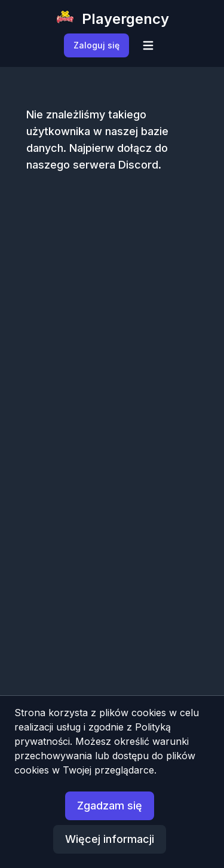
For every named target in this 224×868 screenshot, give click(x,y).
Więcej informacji (110, 839)
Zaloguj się (96, 45)
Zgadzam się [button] (110, 806)
